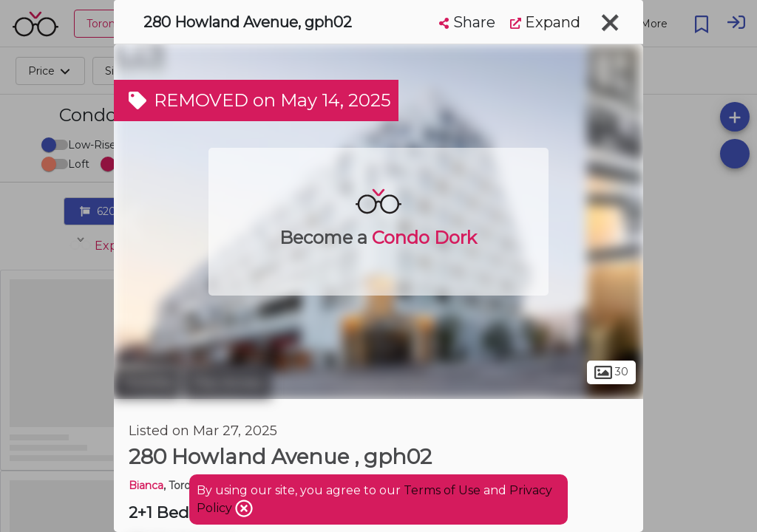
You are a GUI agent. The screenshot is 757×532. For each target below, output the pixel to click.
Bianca (146, 485)
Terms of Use (442, 490)
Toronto (147, 383)
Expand (545, 22)
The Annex (228, 383)
